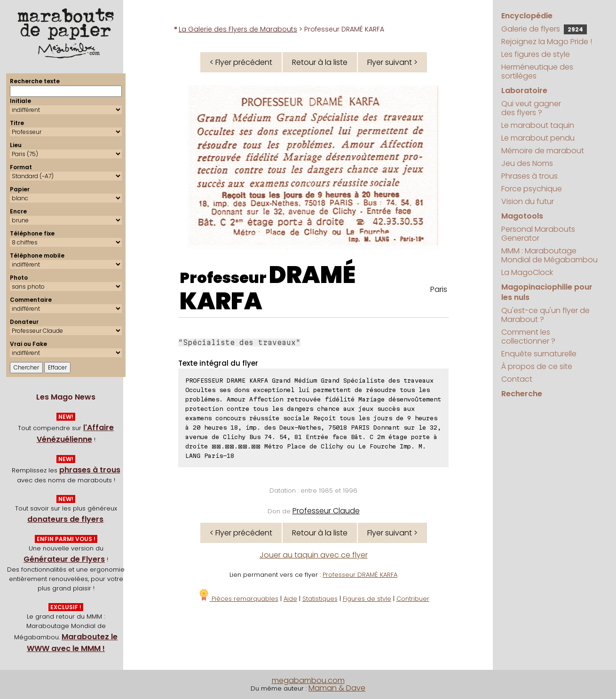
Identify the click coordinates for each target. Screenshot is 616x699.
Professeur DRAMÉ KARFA (360, 575)
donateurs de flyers (65, 519)
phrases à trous (90, 470)
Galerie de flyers (544, 29)
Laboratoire (524, 90)
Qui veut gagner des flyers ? (531, 108)
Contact (517, 379)
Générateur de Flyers (64, 559)
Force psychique (532, 189)
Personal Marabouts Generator (538, 234)
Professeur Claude (326, 511)
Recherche (522, 394)
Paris (439, 289)
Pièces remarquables (238, 599)
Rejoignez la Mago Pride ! (547, 42)
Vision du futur (528, 201)
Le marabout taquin (538, 125)
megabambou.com (308, 680)
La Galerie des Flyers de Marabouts (238, 29)
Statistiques (320, 599)
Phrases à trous (529, 176)
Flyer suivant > (392, 62)
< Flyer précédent (241, 62)
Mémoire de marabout (543, 151)
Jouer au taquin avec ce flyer (314, 555)
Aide (290, 599)
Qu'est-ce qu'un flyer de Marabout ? (545, 315)
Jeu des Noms (527, 163)
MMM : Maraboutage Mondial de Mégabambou (549, 255)
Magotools (522, 216)
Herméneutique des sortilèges (537, 71)
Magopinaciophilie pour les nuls (547, 292)
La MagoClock (527, 272)
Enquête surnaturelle (539, 354)
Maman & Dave (337, 688)
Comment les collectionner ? (528, 337)
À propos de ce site (537, 366)
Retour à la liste (320, 62)
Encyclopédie (527, 16)
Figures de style (367, 599)
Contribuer (413, 599)
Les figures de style (536, 54)
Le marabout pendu (538, 138)
